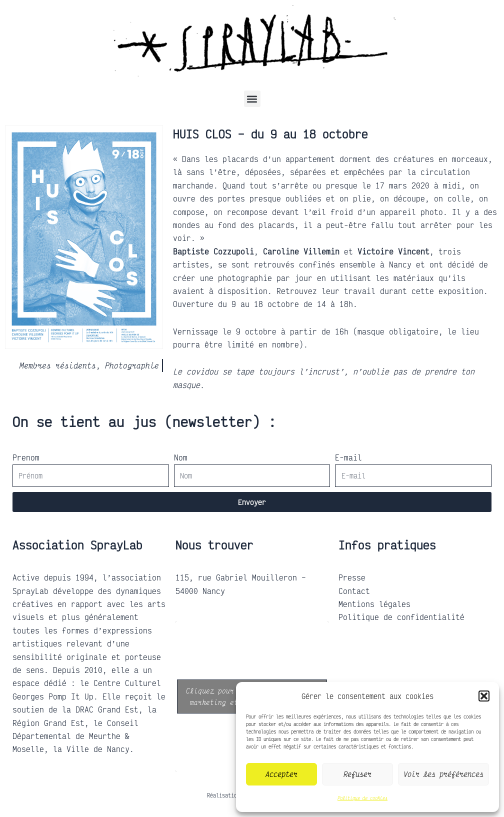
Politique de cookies (362, 798)
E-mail (348, 457)
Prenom (26, 457)
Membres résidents (58, 365)
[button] (484, 696)
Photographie (132, 365)
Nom (181, 457)
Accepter (281, 774)
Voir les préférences (443, 774)
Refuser (357, 774)
